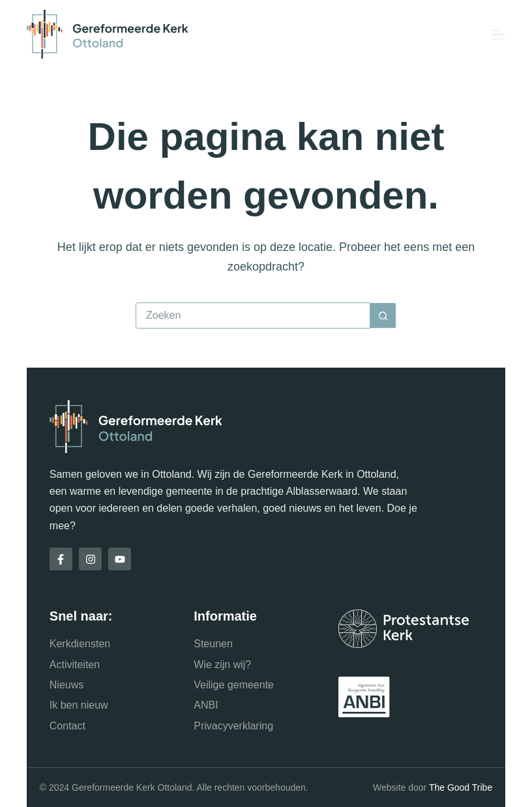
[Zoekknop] (383, 315)
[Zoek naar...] (253, 315)
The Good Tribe (461, 787)
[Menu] (499, 35)
